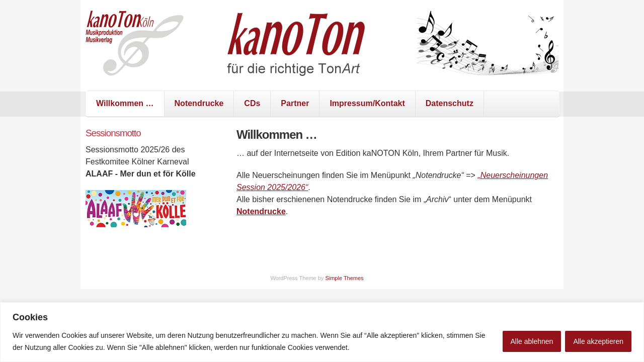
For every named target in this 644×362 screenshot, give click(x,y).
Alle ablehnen (532, 341)
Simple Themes (344, 278)
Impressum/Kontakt (367, 103)
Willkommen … (125, 103)
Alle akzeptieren (598, 341)
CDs (252, 103)
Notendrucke (199, 103)
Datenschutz (450, 103)
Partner (295, 103)
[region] (322, 332)
